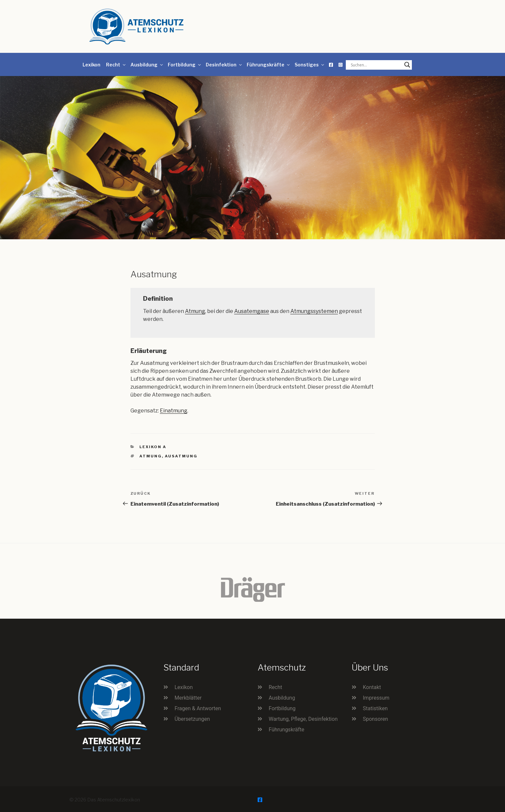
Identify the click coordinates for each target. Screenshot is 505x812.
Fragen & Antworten (198, 708)
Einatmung (174, 411)
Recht (116, 65)
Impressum (376, 698)
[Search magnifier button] (407, 65)
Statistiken (375, 708)
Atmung (195, 311)
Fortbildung (185, 65)
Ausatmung (181, 456)
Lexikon (91, 65)
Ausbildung (147, 65)
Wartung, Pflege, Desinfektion (303, 719)
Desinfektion (224, 65)
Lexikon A (153, 447)
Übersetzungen (192, 719)
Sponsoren (376, 719)
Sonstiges (310, 65)
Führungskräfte (269, 65)
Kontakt (372, 687)
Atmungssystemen (314, 311)
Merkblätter (188, 698)
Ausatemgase (252, 311)
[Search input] (376, 65)
